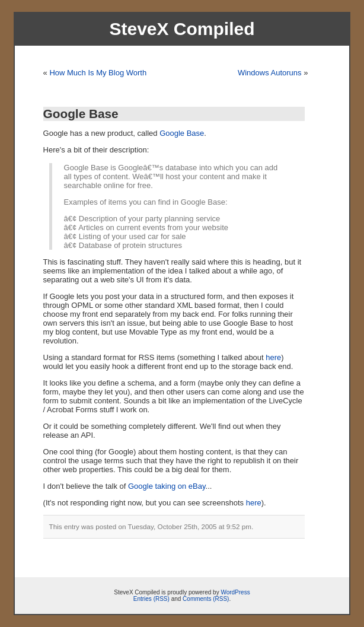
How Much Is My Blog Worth (98, 73)
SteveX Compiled (182, 29)
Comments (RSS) (206, 599)
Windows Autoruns (270, 73)
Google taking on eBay (167, 486)
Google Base (81, 114)
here (273, 357)
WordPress (235, 592)
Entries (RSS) (151, 599)
